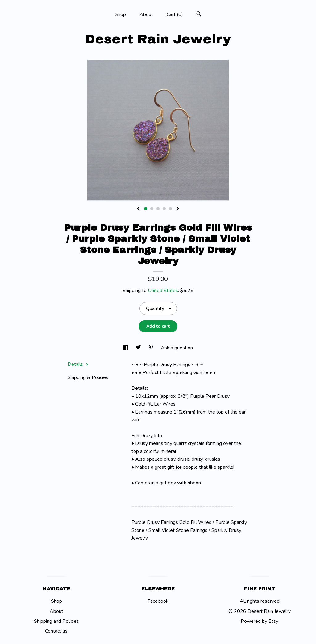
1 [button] (146, 209)
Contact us (56, 631)
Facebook (158, 601)
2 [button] (152, 209)
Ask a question (177, 348)
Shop (120, 14)
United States (163, 291)
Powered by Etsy (260, 621)
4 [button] (164, 209)
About (146, 14)
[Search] (199, 15)
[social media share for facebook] (127, 348)
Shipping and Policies (56, 621)
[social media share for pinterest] (152, 348)
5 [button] (170, 209)
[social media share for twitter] (139, 348)
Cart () (175, 14)
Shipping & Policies (88, 377)
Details (78, 364)
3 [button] (158, 209)
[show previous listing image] (138, 209)
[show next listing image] (178, 209)
